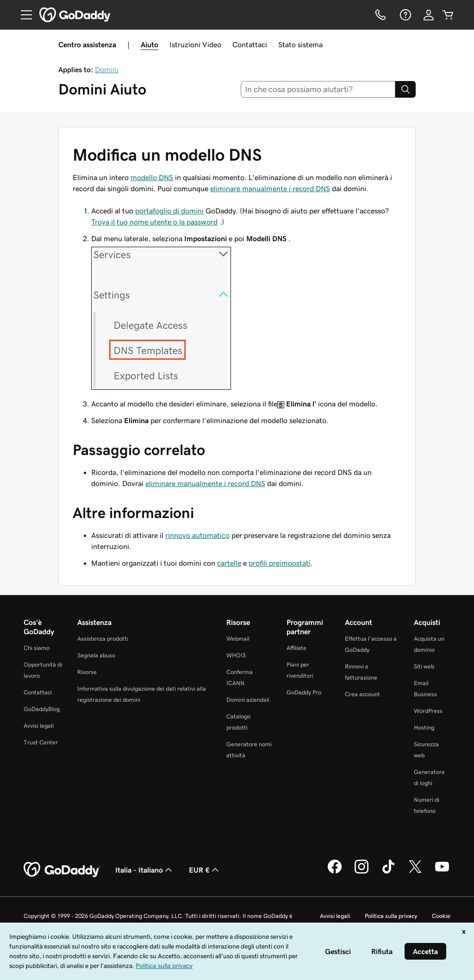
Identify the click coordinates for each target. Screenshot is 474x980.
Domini (107, 69)
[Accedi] (429, 15)
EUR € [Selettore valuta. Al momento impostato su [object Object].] (205, 870)
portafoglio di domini (169, 211)
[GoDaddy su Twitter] (415, 872)
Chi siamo (37, 648)
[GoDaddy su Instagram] (362, 872)
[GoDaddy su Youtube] (442, 872)
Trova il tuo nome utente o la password (154, 222)
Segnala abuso (96, 655)
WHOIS (236, 655)
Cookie (441, 916)
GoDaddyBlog (42, 709)
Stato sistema (300, 44)
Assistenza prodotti (103, 639)
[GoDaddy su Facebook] (335, 872)
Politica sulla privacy (391, 916)
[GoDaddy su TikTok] (388, 872)
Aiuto (150, 44)
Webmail (238, 639)
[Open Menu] (23, 15)
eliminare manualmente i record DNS (270, 188)
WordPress (428, 711)
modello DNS (152, 177)
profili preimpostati (280, 563)
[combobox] (318, 89)
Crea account (362, 694)
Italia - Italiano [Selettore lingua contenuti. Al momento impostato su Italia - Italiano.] (145, 870)
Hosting (424, 727)
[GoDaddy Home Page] (62, 870)
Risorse (87, 672)
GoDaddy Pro (304, 692)
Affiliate (296, 648)
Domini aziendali (248, 700)
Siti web (424, 666)
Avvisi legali (39, 726)
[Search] (405, 89)
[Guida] (405, 15)
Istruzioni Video (195, 44)
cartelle (229, 563)
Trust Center (41, 742)
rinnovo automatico (197, 535)
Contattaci (250, 44)
